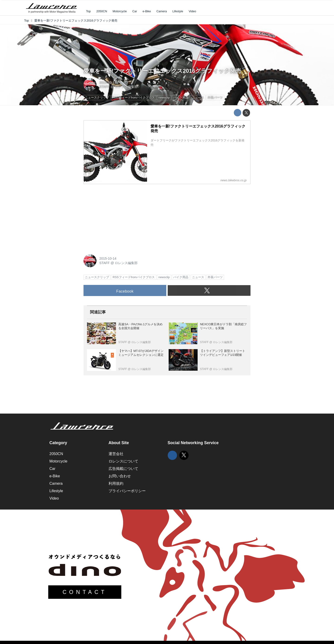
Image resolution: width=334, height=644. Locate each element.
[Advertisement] (118, 217)
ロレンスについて (123, 461)
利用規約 (116, 483)
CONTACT (85, 592)
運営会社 (116, 454)
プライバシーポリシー (127, 491)
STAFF (104, 87)
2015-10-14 (108, 83)
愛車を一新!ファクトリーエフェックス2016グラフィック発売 (162, 71)
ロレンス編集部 (126, 87)
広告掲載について (123, 469)
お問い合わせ (120, 476)
